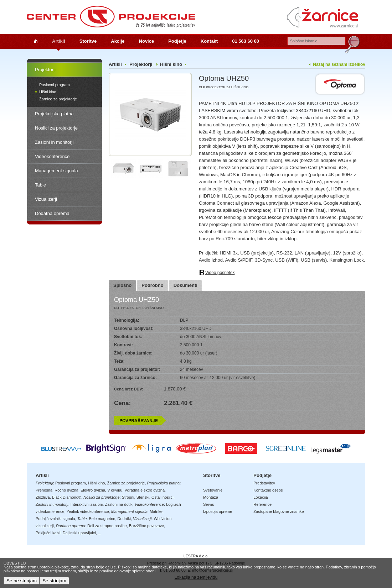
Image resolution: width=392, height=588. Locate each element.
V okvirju (115, 490)
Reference (262, 504)
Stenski (143, 497)
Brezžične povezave (146, 526)
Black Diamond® (67, 497)
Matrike (156, 511)
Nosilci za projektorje (56, 128)
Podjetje (177, 41)
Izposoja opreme (218, 511)
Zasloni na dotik (118, 504)
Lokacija (261, 497)
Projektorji (45, 70)
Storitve (88, 41)
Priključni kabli (48, 533)
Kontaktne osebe (268, 490)
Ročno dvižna (66, 490)
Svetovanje (213, 490)
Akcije (118, 41)
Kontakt (209, 41)
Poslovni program (55, 85)
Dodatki (124, 519)
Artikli (59, 41)
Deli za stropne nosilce (107, 526)
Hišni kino (48, 92)
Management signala (56, 171)
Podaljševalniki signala (55, 519)
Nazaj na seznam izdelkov (339, 64)
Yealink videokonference (88, 511)
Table (40, 185)
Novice (147, 41)
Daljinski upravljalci (79, 533)
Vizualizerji (46, 199)
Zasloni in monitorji (54, 142)
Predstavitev (264, 483)
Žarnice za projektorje (58, 99)
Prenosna (44, 490)
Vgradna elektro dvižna (145, 490)
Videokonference (52, 156)
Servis (209, 504)
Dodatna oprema (52, 213)
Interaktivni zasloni (87, 504)
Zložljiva (43, 497)
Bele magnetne (102, 519)
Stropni (128, 497)
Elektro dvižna (93, 490)
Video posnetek (220, 273)
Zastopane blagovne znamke (278, 511)
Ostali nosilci (163, 497)
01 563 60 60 (246, 41)
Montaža (211, 497)
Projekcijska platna (54, 114)
